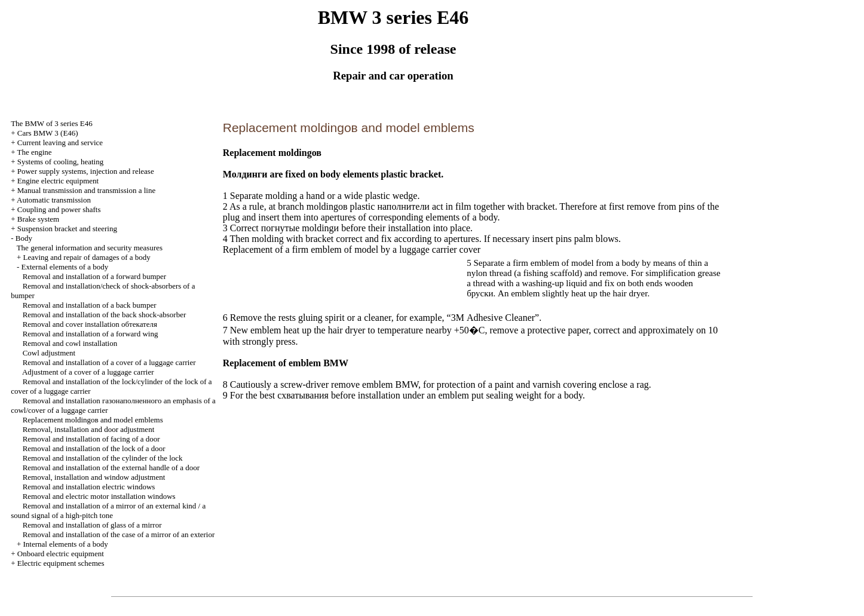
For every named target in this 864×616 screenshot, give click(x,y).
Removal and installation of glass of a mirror (92, 525)
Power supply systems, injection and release (86, 171)
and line (86, 190)
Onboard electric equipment (61, 554)
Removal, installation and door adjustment (89, 429)
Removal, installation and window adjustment (94, 477)
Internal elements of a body (66, 544)
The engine (35, 152)
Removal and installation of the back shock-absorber (105, 315)
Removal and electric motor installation (99, 496)
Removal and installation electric (89, 487)
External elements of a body (65, 267)
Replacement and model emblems (93, 420)
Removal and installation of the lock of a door (94, 448)
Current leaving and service (60, 142)
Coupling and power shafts (59, 209)
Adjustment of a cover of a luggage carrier (88, 372)
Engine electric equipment (58, 181)
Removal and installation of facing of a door (91, 439)
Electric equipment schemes (61, 563)
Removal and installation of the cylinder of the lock (103, 458)
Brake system (38, 219)
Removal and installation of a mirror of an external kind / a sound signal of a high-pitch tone (108, 511)
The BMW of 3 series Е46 (52, 123)
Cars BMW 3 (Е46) (48, 133)
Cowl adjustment (49, 353)
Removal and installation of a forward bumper (94, 276)
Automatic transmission (54, 200)
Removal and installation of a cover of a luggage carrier (109, 362)
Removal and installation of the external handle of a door (111, 468)
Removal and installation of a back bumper (90, 305)
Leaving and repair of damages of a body (87, 257)
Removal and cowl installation (70, 343)
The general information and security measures (90, 248)
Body (24, 238)
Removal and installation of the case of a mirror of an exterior (119, 534)
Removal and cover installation (90, 324)
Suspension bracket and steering (67, 229)
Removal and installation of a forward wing (91, 334)
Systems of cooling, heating (60, 162)
